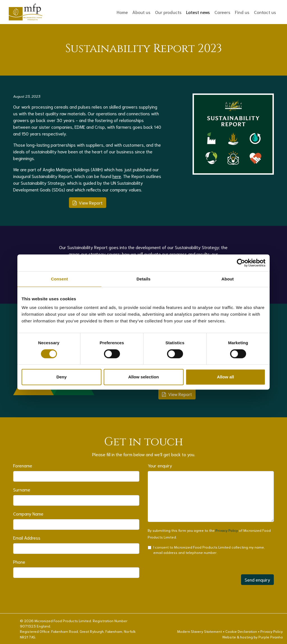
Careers (222, 12)
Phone (19, 562)
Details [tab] (143, 279)
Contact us (265, 12)
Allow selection (143, 377)
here (117, 176)
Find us (242, 12)
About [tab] (228, 279)
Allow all (225, 377)
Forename (23, 465)
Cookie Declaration (241, 631)
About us (141, 12)
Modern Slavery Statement (200, 631)
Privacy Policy (227, 530)
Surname (22, 489)
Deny (62, 377)
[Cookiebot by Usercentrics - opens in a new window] (241, 263)
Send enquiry (257, 579)
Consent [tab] (60, 279)
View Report (88, 202)
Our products (168, 12)
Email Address (27, 538)
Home (122, 12)
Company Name (28, 513)
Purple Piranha (271, 637)
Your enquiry (160, 465)
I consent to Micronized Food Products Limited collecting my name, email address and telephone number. (209, 550)
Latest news (199, 12)
